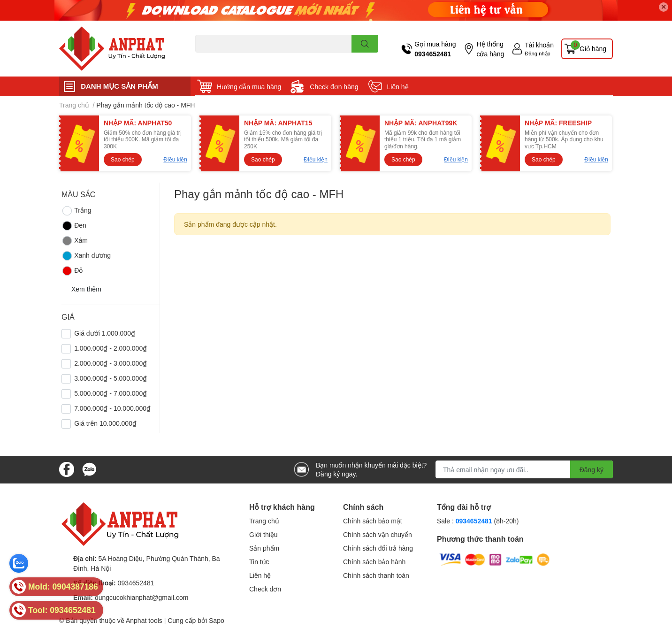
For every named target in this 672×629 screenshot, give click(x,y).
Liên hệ (398, 87)
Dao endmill (210, 58)
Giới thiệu (263, 534)
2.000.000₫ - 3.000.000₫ (111, 363)
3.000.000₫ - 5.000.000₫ (111, 378)
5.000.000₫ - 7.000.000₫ (111, 393)
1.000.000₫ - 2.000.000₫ (111, 348)
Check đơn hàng (334, 87)
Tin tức (259, 562)
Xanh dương (86, 256)
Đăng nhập (538, 53)
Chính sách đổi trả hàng (378, 548)
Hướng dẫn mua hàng (249, 87)
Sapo (217, 620)
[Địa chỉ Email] (524, 469)
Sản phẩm (264, 548)
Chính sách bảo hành (374, 562)
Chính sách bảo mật (373, 521)
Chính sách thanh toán (376, 575)
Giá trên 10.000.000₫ (105, 423)
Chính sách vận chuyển (378, 534)
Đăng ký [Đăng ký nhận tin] (592, 470)
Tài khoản (539, 45)
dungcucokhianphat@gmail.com (141, 597)
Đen (74, 226)
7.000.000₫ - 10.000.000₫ (112, 408)
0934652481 (433, 54)
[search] (365, 44)
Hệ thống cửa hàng (490, 49)
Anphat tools (144, 620)
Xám (75, 241)
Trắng (76, 211)
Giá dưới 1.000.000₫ (105, 333)
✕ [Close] (664, 7)
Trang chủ (264, 521)
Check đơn (265, 589)
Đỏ (72, 271)
